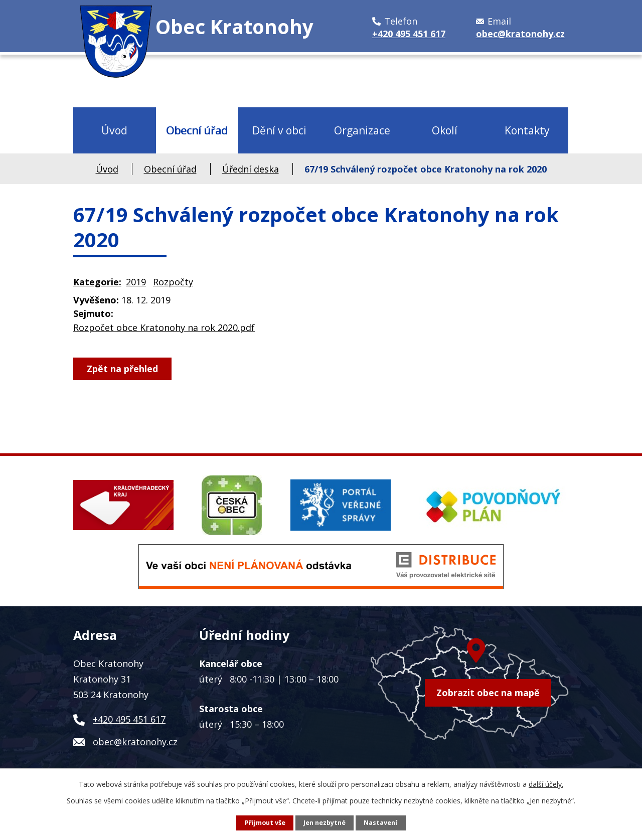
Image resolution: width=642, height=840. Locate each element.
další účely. (546, 784)
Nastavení (380, 823)
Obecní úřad (197, 130)
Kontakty (527, 130)
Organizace (362, 130)
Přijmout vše (265, 823)
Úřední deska (251, 169)
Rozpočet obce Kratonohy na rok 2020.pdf (164, 327)
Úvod (114, 130)
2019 (136, 282)
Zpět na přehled (122, 369)
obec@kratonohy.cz (135, 742)
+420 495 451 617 (129, 719)
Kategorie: (97, 282)
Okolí (445, 130)
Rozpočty (173, 282)
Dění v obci (279, 130)
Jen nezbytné (325, 823)
